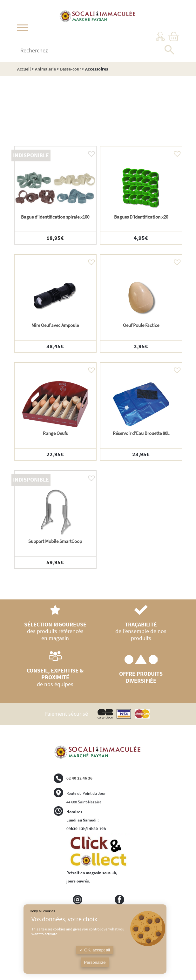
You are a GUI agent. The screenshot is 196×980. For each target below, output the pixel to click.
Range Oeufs (55, 433)
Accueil (24, 69)
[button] (90, 152)
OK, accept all (95, 950)
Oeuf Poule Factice (141, 325)
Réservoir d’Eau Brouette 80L (141, 433)
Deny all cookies (43, 911)
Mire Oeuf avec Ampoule (55, 325)
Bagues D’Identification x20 (141, 217)
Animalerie (45, 69)
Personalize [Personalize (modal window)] (95, 962)
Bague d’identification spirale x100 (55, 217)
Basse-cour (71, 69)
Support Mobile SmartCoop (55, 541)
